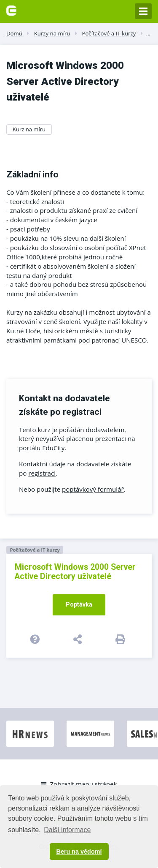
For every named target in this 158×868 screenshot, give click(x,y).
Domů (14, 33)
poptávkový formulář (93, 489)
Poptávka (79, 604)
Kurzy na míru (52, 33)
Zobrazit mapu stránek (79, 784)
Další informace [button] (67, 830)
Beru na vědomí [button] (79, 852)
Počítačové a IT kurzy (109, 33)
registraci (42, 473)
